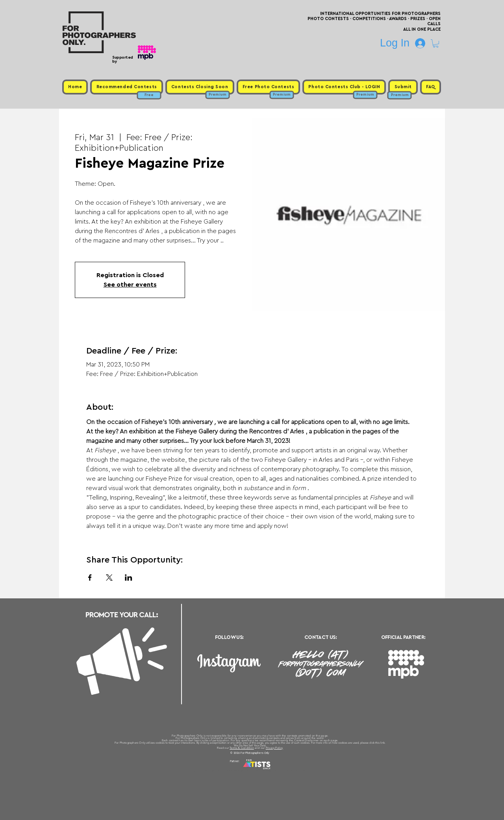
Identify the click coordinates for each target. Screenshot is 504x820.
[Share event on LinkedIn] (129, 578)
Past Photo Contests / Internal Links (278, 771)
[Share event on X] (109, 578)
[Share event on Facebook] (90, 578)
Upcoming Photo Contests (208, 771)
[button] (436, 43)
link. (383, 743)
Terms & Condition (242, 748)
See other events (130, 285)
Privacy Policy (274, 748)
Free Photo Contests (240, 771)
